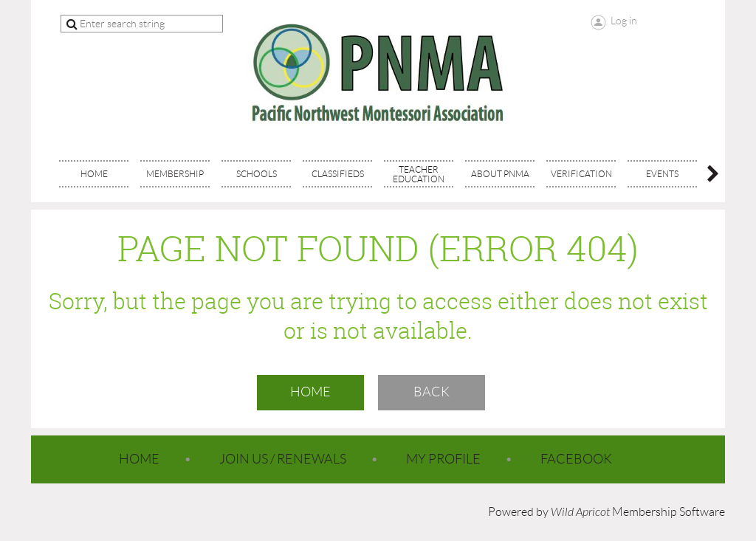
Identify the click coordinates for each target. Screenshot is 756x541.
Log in (624, 21)
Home (310, 392)
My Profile (443, 459)
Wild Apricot (580, 512)
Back (432, 392)
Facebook (576, 459)
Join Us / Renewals (283, 459)
